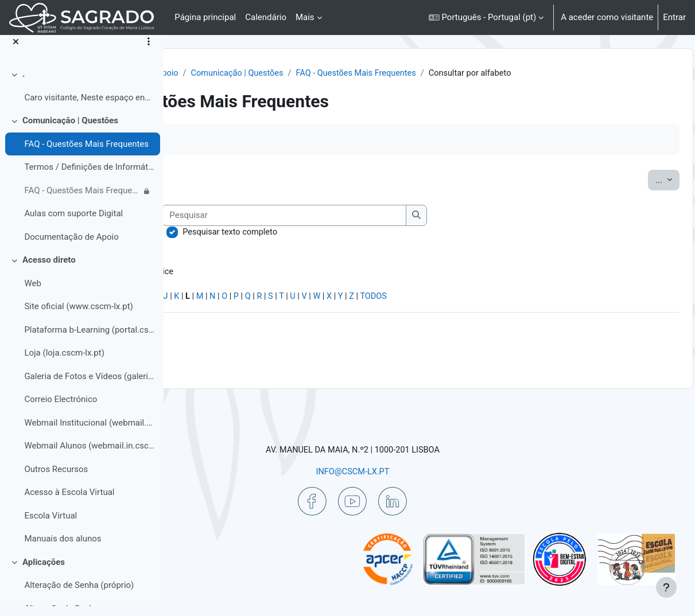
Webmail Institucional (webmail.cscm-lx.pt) (89, 432)
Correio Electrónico (61, 409)
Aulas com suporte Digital (73, 223)
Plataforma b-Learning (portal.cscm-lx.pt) (89, 340)
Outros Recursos (56, 479)
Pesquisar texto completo (392, 246)
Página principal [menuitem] (205, 17)
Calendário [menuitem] (266, 17)
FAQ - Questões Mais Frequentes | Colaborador (82, 200)
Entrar (674, 17)
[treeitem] (81, 95)
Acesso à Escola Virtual (69, 502)
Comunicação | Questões (70, 130)
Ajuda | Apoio (312, 73)
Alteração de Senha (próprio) (79, 595)
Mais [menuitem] (305, 17)
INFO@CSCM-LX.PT (420, 471)
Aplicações (44, 572)
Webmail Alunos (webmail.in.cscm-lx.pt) (89, 455)
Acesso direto (49, 270)
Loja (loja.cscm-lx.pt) (64, 362)
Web (32, 293)
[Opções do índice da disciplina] (149, 52)
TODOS (546, 312)
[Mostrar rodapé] (666, 587)
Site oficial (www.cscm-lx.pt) (78, 316)
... (642, 193)
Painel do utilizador (237, 73)
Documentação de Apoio (71, 247)
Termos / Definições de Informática (89, 177)
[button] (486, 17)
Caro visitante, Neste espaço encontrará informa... (89, 107)
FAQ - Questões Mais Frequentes (86, 154)
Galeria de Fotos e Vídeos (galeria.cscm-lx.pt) (89, 386)
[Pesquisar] (446, 229)
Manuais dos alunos (63, 548)
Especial (203, 312)
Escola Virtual (51, 525)
